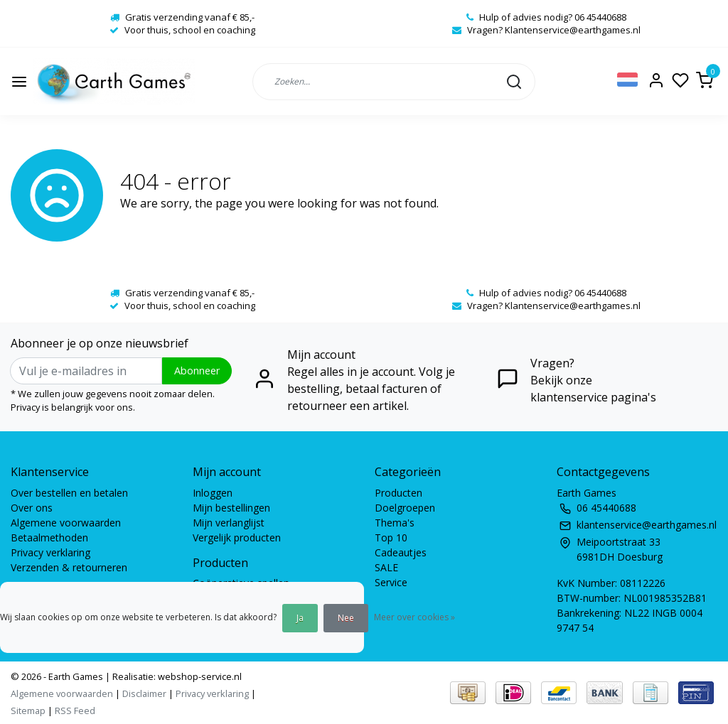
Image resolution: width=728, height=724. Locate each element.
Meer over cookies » (414, 617)
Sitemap (28, 711)
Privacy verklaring (50, 552)
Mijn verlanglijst (229, 523)
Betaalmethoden (49, 537)
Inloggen (213, 493)
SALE (386, 567)
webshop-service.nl (199, 676)
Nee (346, 618)
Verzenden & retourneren (69, 567)
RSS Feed (75, 711)
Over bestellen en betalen (69, 493)
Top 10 (391, 537)
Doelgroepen (405, 508)
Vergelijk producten (237, 537)
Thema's (395, 523)
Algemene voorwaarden (66, 523)
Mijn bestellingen (231, 508)
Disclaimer (144, 693)
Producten (398, 493)
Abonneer (197, 371)
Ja (300, 618)
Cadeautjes (401, 552)
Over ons (32, 508)
